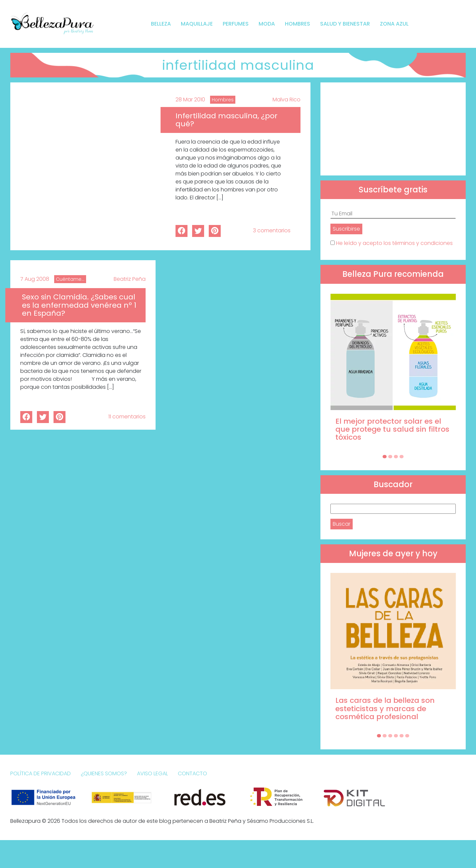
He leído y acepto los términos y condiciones (394, 243)
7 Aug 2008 (35, 279)
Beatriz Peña (130, 279)
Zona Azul (394, 24)
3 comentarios (272, 230)
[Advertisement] (393, 129)
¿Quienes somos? (104, 773)
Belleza (161, 24)
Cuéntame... (70, 279)
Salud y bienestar (345, 24)
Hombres (297, 24)
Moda (267, 24)
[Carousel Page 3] (396, 457)
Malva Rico (287, 100)
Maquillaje (197, 24)
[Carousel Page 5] (402, 736)
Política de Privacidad (41, 773)
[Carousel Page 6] (407, 736)
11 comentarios (127, 417)
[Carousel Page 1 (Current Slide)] (385, 457)
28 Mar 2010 (190, 100)
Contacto (192, 773)
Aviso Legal (152, 773)
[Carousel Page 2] (390, 457)
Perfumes (236, 24)
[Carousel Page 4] (402, 457)
